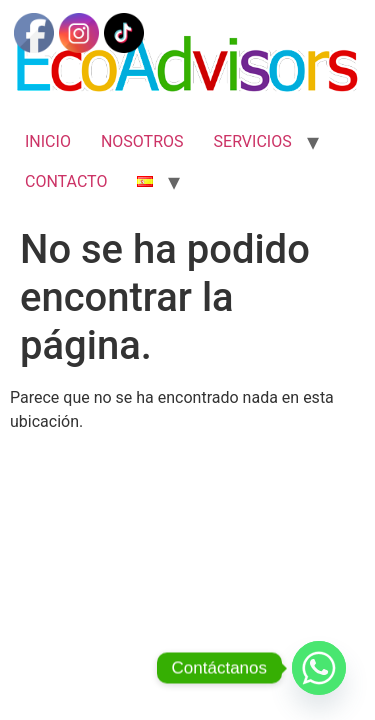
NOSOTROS (142, 141)
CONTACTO (66, 181)
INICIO (48, 141)
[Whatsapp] (319, 668)
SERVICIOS (253, 141)
